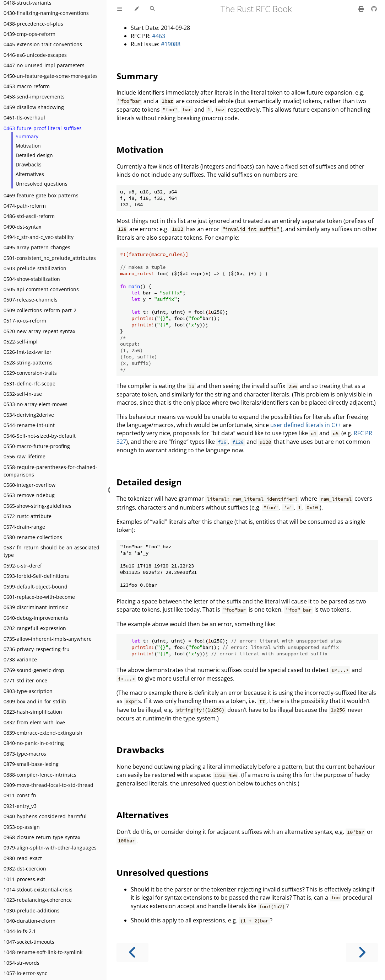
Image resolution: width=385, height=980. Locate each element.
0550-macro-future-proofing (37, 446)
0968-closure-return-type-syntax (42, 837)
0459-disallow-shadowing (34, 107)
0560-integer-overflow (29, 485)
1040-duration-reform (29, 921)
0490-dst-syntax (22, 227)
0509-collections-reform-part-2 (40, 310)
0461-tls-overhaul (24, 118)
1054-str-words (21, 963)
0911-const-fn (20, 795)
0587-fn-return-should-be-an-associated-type (52, 551)
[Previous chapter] (132, 952)
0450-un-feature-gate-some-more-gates (51, 76)
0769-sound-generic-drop (34, 670)
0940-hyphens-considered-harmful (45, 816)
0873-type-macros (25, 754)
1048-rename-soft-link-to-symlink (43, 952)
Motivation (28, 146)
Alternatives (30, 174)
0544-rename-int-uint (29, 425)
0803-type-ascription (28, 691)
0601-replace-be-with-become (39, 597)
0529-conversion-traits (30, 373)
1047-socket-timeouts (29, 942)
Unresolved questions (42, 184)
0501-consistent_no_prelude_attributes (50, 258)
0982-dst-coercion (25, 869)
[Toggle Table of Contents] (120, 9)
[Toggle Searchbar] (152, 9)
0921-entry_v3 (20, 806)
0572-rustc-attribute (28, 516)
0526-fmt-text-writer (28, 352)
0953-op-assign (22, 827)
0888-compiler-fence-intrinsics (40, 775)
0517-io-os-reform (25, 321)
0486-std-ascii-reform (29, 216)
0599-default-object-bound (36, 587)
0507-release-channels (31, 300)
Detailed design (34, 155)
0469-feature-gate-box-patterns (41, 195)
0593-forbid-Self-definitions (36, 576)
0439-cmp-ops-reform (29, 34)
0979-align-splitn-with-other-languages (50, 848)
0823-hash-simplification (33, 712)
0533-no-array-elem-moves (36, 404)
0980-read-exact (23, 858)
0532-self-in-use (23, 394)
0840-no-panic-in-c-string (34, 743)
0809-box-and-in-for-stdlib (35, 701)
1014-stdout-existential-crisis (38, 890)
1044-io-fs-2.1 (20, 931)
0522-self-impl (21, 342)
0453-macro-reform (27, 86)
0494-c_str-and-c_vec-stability (39, 237)
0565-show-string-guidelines (37, 506)
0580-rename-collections (33, 537)
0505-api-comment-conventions (41, 289)
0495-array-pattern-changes (37, 247)
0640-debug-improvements (36, 618)
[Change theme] (136, 9)
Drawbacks (29, 164)
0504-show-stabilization (32, 279)
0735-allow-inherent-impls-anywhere (48, 639)
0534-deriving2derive (29, 415)
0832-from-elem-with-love (34, 722)
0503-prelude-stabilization (35, 268)
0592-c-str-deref (23, 566)
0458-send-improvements (34, 97)
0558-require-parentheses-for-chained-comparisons (50, 471)
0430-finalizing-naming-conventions (46, 13)
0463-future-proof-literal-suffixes (43, 128)
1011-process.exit (24, 879)
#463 (159, 36)
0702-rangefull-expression (35, 628)
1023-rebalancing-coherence (38, 900)
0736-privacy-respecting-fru (37, 649)
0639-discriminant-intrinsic (36, 607)
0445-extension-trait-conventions (43, 44)
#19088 (171, 44)
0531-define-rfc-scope (29, 384)
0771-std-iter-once (25, 680)
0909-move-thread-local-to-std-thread (48, 785)
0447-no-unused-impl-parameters (44, 65)
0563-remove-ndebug (29, 495)
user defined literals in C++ (306, 425)
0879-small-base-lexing (31, 764)
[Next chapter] (362, 952)
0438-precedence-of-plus (33, 24)
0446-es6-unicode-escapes (35, 55)
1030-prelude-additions (32, 910)
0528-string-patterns (28, 363)
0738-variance (20, 659)
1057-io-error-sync (25, 973)
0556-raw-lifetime (25, 456)
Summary (27, 136)
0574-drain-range (24, 527)
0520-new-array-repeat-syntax (39, 331)
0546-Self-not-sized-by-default (40, 436)
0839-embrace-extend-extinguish (43, 733)
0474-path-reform (25, 206)
